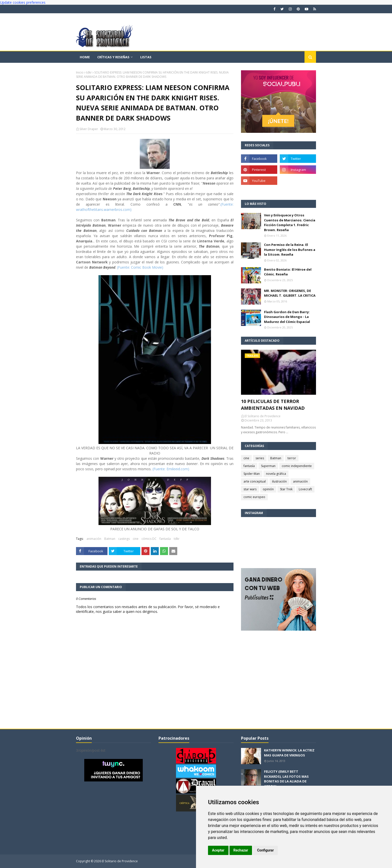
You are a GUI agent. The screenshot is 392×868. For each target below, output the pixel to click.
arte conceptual (255, 481)
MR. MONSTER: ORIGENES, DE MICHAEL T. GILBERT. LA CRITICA (290, 293)
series (260, 458)
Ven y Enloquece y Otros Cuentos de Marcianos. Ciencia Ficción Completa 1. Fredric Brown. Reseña (290, 223)
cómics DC (149, 539)
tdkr (89, 72)
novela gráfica (276, 474)
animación (94, 539)
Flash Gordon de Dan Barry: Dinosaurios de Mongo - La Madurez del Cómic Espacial (287, 317)
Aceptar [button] (218, 850)
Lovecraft (305, 489)
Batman (110, 539)
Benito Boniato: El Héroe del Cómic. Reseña (288, 272)
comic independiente (297, 466)
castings (124, 539)
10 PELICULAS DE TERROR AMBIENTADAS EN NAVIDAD (273, 405)
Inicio (80, 72)
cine (136, 539)
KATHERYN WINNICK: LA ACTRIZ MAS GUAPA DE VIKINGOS (289, 753)
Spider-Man (252, 474)
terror (292, 458)
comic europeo (254, 497)
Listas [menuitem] (146, 57)
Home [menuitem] (85, 57)
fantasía (165, 539)
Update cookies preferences (23, 2)
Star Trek (286, 489)
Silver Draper (89, 129)
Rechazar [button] (241, 850)
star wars (250, 489)
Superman (268, 466)
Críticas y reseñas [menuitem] (113, 57)
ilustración (279, 481)
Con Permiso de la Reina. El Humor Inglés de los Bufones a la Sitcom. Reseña (290, 250)
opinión (268, 489)
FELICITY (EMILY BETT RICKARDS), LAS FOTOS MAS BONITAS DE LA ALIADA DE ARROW (286, 779)
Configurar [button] (265, 850)
